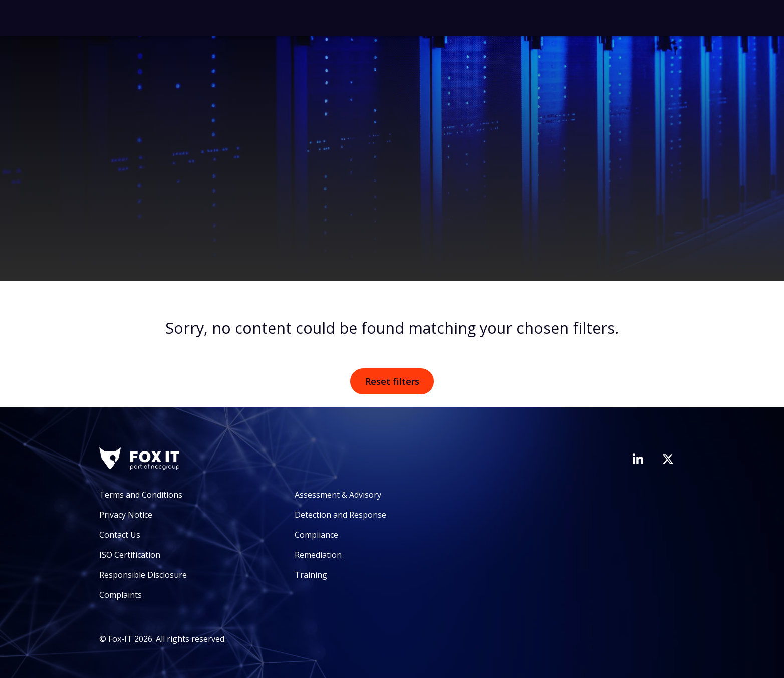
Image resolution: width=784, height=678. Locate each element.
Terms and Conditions (141, 495)
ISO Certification (130, 555)
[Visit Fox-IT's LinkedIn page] (638, 459)
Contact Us (120, 535)
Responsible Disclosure (143, 575)
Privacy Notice (126, 515)
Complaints (120, 595)
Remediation (318, 555)
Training (311, 575)
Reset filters (392, 381)
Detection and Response (340, 515)
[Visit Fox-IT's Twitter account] (668, 459)
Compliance (316, 535)
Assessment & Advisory (338, 495)
